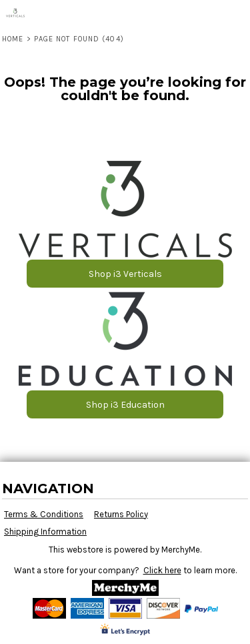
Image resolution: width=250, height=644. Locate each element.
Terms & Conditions (44, 514)
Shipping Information (45, 532)
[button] (125, 209)
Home (13, 39)
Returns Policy (121, 514)
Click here (162, 570)
